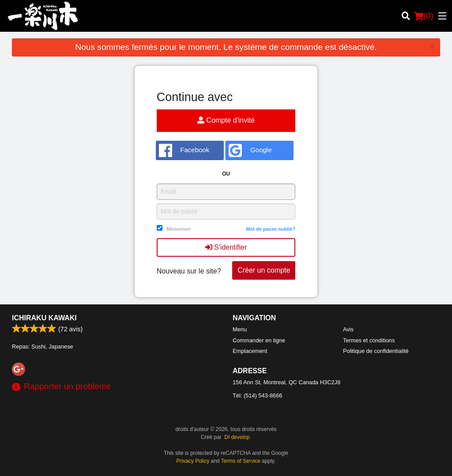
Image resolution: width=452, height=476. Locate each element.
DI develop (237, 437)
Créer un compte (264, 270)
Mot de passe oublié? (271, 229)
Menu (240, 329)
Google (250, 150)
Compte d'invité (226, 120)
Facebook (184, 150)
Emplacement (250, 351)
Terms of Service (241, 461)
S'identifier (226, 247)
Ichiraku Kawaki (44, 318)
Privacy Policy (193, 461)
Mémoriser (179, 229)
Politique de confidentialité (376, 351)
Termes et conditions (369, 340)
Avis (348, 329)
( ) (424, 16)
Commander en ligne (259, 340)
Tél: (257, 395)
